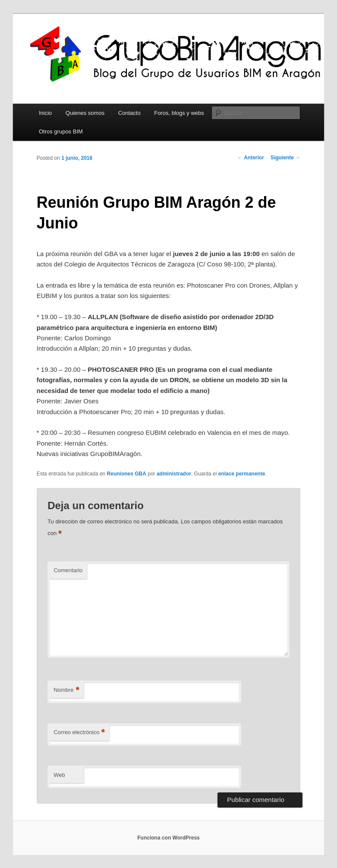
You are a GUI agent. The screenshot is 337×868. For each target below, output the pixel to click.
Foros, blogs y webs (179, 113)
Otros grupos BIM (61, 131)
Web (59, 775)
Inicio (45, 113)
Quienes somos (85, 113)
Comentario (68, 570)
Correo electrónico (79, 733)
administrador (174, 474)
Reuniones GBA (127, 474)
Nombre (66, 690)
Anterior (251, 158)
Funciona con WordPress (168, 838)
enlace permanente (242, 474)
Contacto (129, 113)
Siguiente (285, 158)
